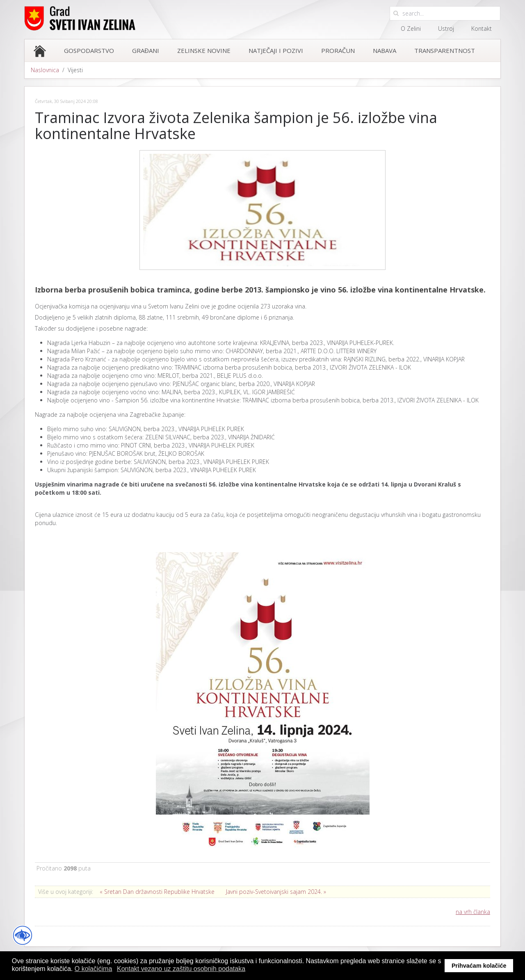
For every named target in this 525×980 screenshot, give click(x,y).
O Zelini (411, 29)
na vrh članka (473, 912)
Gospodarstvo (89, 50)
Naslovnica (45, 70)
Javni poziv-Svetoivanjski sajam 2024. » (276, 892)
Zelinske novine (204, 50)
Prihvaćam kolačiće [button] (479, 966)
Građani (146, 50)
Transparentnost (445, 50)
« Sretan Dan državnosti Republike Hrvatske (157, 892)
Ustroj (446, 29)
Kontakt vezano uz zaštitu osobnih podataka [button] (181, 969)
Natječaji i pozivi (276, 50)
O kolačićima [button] (94, 969)
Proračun (338, 50)
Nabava (385, 50)
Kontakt (482, 29)
